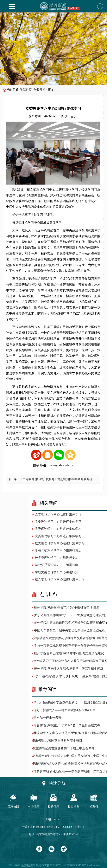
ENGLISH (73, 8)
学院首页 (26, 90)
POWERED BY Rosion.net (83, 865)
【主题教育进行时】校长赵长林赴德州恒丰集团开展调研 (53, 479)
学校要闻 (40, 90)
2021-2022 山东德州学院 (23, 865)
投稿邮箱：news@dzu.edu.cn (51, 465)
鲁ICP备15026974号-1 (53, 865)
